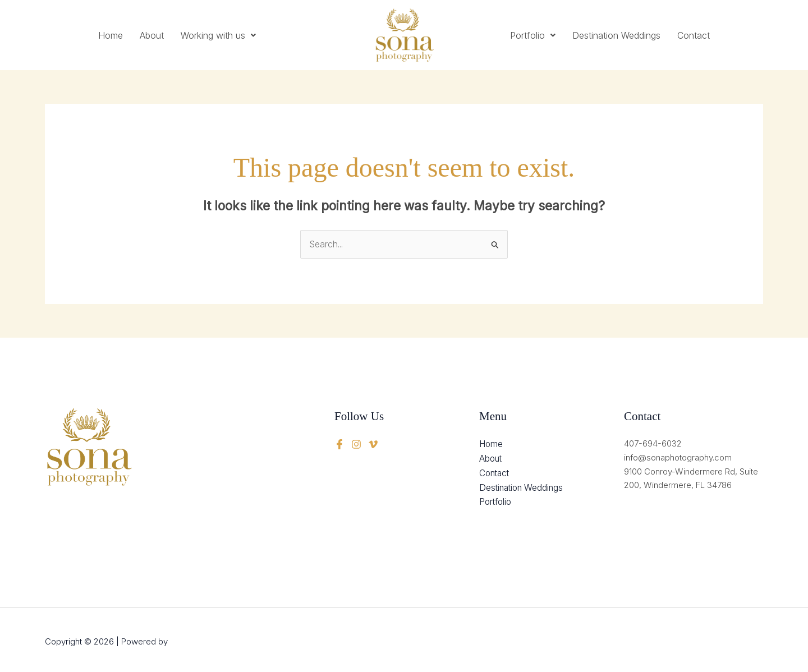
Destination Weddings (616, 35)
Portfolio (533, 35)
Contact (694, 35)
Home (111, 35)
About (152, 35)
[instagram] (373, 444)
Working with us (218, 35)
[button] (218, 35)
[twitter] (356, 444)
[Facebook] (339, 444)
